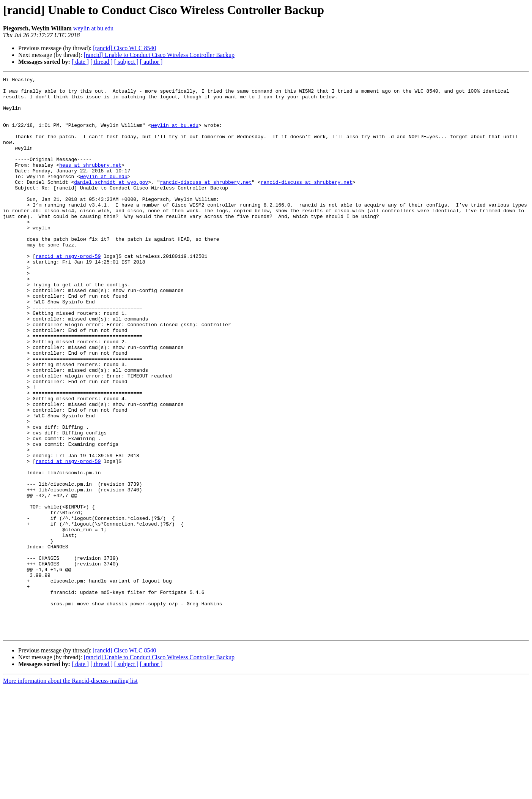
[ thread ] (102, 62)
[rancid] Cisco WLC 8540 (124, 48)
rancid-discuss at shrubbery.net (206, 204)
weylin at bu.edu (93, 28)
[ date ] (80, 62)
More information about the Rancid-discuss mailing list (70, 792)
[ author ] (151, 62)
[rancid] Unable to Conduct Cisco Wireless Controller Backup (159, 55)
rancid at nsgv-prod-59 (68, 292)
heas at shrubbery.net (90, 183)
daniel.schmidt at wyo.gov (111, 204)
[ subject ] (126, 62)
